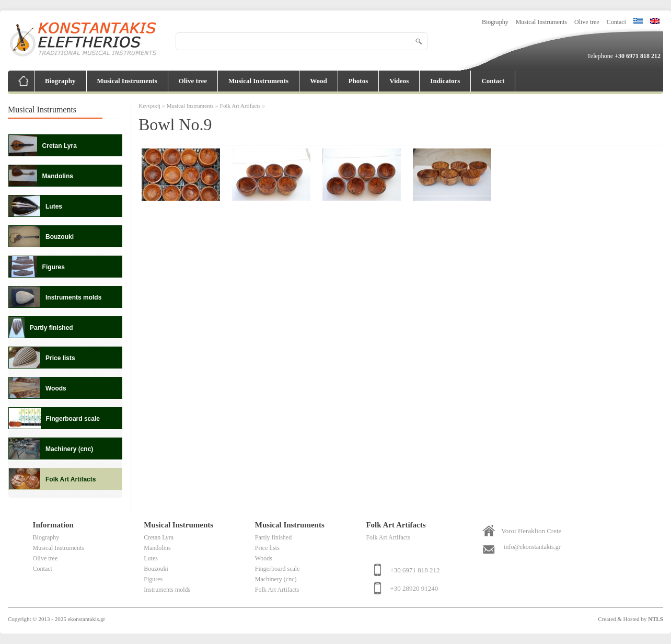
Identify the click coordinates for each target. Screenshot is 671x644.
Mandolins (157, 548)
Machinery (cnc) (276, 579)
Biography (495, 22)
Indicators (445, 81)
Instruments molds (167, 590)
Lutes (151, 558)
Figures (153, 579)
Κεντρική (149, 106)
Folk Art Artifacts (241, 106)
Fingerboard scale (277, 569)
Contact (616, 22)
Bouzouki (156, 569)
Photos (358, 81)
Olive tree (587, 22)
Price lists (267, 548)
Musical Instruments (541, 22)
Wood (319, 81)
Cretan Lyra (159, 537)
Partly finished (273, 537)
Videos (399, 81)
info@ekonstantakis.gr (532, 547)
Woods (264, 558)
